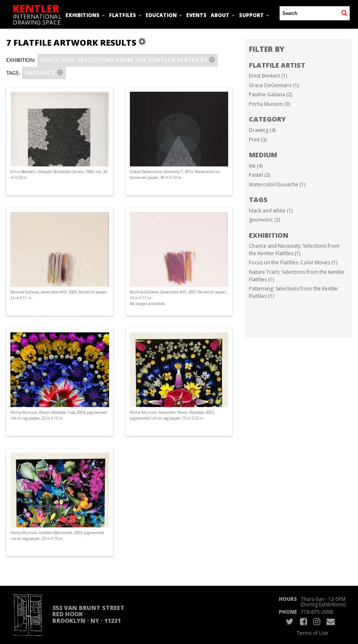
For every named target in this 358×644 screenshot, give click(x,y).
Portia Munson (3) (269, 104)
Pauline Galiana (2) (270, 94)
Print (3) (258, 140)
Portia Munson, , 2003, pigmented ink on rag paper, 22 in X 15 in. (59, 415)
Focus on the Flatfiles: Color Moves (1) (293, 262)
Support (254, 15)
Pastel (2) (259, 175)
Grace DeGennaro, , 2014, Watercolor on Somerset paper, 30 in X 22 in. (175, 174)
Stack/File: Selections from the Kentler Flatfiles (128, 60)
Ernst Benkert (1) (268, 76)
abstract (44, 73)
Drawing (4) (262, 130)
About (223, 15)
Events (196, 15)
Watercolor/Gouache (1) (277, 184)
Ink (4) (256, 166)
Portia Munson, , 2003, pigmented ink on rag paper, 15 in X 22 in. (172, 415)
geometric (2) (264, 220)
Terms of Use (312, 633)
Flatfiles (125, 15)
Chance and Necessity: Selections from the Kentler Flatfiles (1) (294, 250)
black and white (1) (271, 211)
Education (164, 15)
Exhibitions (85, 15)
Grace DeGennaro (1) (274, 85)
